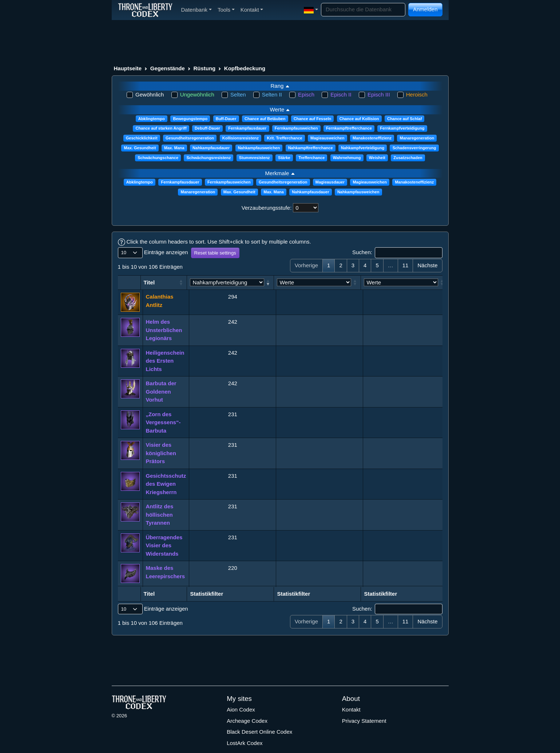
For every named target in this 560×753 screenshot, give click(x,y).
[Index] (145, 10)
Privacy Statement (364, 721)
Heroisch (417, 94)
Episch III (379, 94)
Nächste (427, 265)
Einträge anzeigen (153, 253)
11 (406, 265)
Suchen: (397, 253)
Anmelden (425, 9)
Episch (306, 94)
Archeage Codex (247, 721)
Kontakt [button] (252, 10)
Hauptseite (128, 68)
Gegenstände (168, 68)
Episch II (341, 94)
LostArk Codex (245, 743)
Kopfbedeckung (245, 68)
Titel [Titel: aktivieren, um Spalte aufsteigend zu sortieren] (152, 282)
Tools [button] (226, 10)
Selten (238, 94)
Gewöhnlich (150, 94)
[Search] (363, 10)
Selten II (272, 94)
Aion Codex (241, 709)
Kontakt (351, 709)
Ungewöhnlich (197, 94)
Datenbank (196, 10)
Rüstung (204, 68)
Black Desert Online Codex (259, 732)
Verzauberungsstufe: (267, 208)
